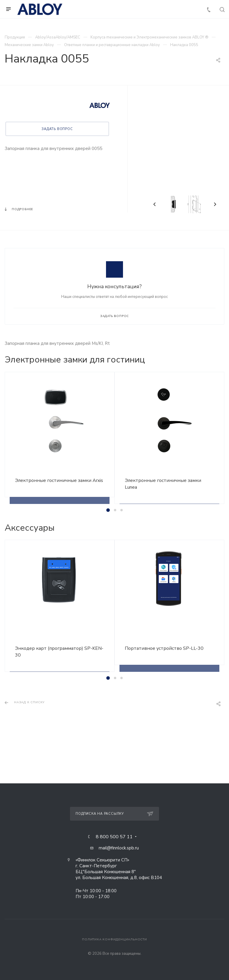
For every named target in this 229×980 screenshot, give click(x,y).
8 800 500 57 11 (114, 837)
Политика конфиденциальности (114, 939)
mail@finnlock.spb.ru (119, 848)
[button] (108, 510)
